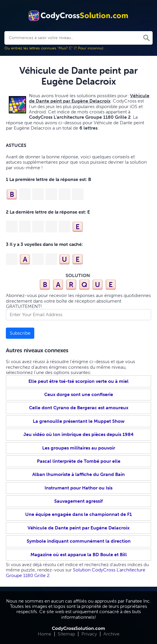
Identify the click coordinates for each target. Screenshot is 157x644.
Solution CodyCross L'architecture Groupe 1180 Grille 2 (76, 572)
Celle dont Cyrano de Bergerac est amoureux (79, 408)
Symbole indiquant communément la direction (79, 541)
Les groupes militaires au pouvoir (79, 448)
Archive (111, 634)
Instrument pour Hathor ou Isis (78, 488)
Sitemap (66, 634)
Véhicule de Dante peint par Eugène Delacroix (78, 528)
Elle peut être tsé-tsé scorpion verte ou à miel (78, 381)
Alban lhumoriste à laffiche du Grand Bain (78, 474)
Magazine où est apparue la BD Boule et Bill (79, 555)
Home (45, 634)
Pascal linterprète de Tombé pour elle (79, 461)
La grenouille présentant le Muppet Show (79, 421)
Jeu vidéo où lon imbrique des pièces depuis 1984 (78, 434)
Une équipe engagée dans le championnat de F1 (78, 514)
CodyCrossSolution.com (78, 628)
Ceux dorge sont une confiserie (79, 394)
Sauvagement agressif (78, 501)
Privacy (89, 634)
